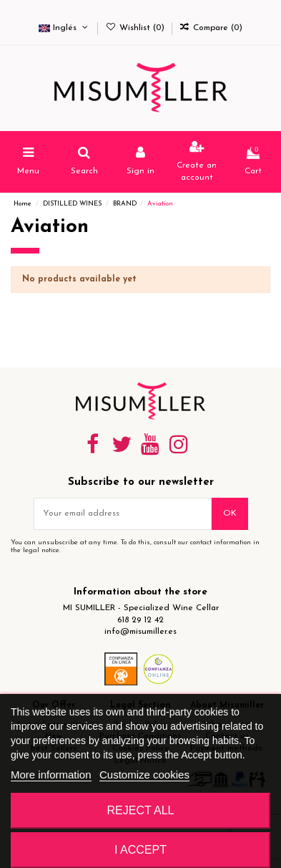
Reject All (141, 810)
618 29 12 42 (140, 620)
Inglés (64, 28)
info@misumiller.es (140, 632)
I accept (140, 850)
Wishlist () (136, 28)
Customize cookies (144, 775)
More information (51, 775)
